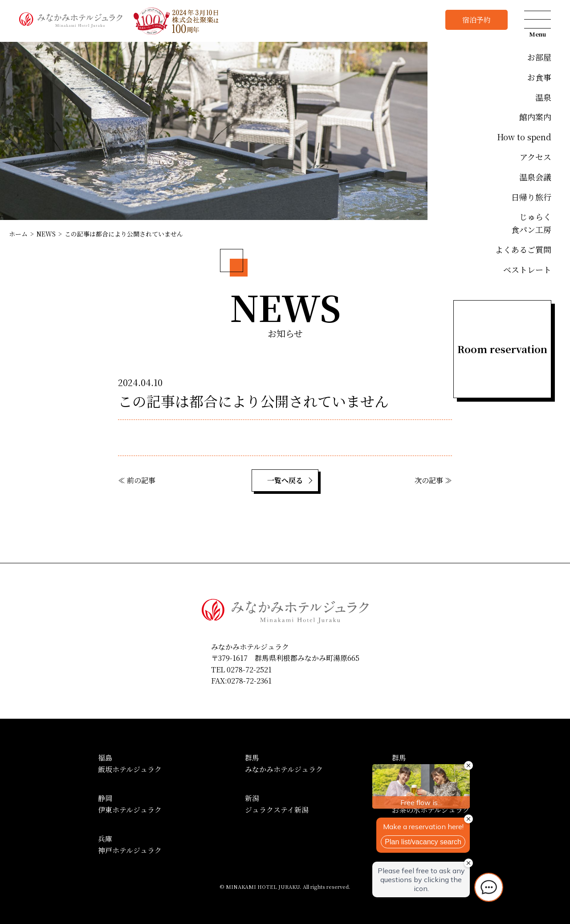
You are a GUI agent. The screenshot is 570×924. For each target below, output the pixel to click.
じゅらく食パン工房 (531, 223)
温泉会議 (535, 177)
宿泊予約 (476, 20)
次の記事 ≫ (433, 480)
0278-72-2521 (249, 670)
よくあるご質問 (523, 249)
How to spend (524, 137)
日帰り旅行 (531, 197)
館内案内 (535, 117)
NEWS (46, 234)
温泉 (543, 97)
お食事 (539, 77)
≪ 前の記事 (137, 480)
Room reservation (502, 349)
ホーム (18, 234)
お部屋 (539, 57)
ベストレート (527, 269)
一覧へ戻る (285, 480)
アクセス (535, 157)
